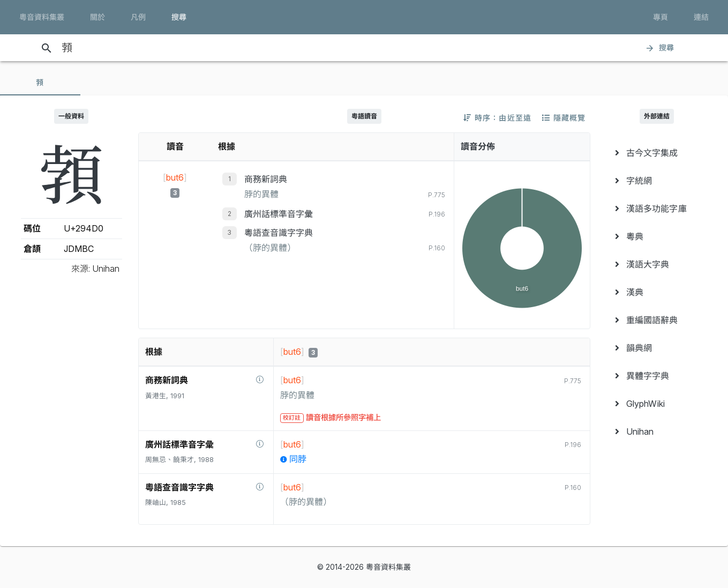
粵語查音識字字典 (279, 233)
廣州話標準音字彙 (279, 214)
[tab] (40, 83)
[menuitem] (657, 153)
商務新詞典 (266, 179)
